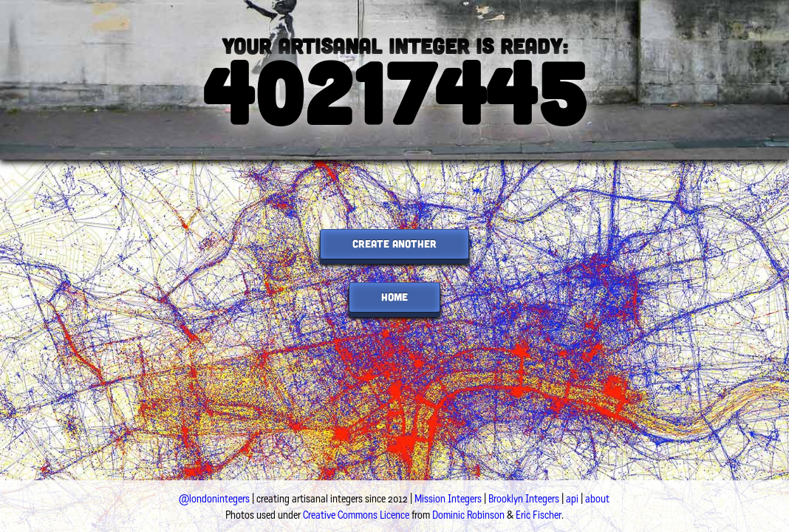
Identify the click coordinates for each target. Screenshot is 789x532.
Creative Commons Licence (356, 515)
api (572, 498)
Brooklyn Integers (524, 498)
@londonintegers (214, 498)
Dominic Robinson (468, 515)
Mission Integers (448, 498)
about (597, 498)
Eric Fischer (539, 515)
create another (394, 243)
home (394, 297)
